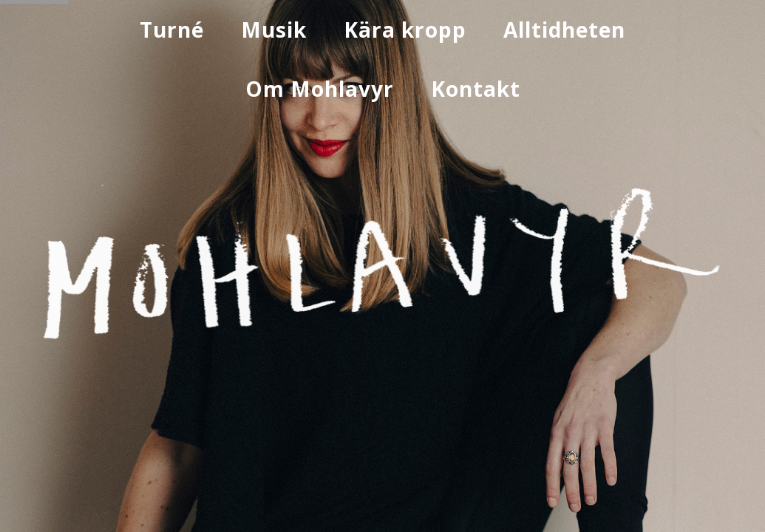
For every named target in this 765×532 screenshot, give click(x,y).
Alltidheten (564, 30)
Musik (274, 30)
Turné (172, 30)
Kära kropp (405, 30)
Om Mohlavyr (320, 89)
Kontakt (476, 89)
